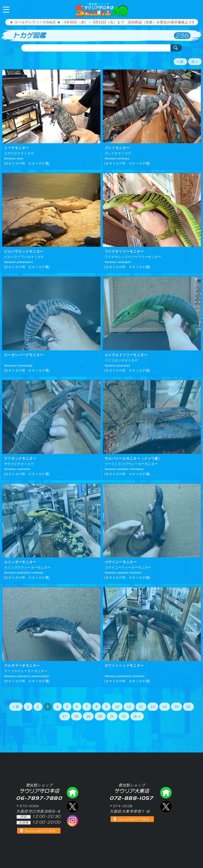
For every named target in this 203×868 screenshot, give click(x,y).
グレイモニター (117, 148)
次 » (195, 62)
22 (124, 716)
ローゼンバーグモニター (24, 355)
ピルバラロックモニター (24, 251)
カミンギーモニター (20, 562)
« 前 (180, 62)
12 (141, 707)
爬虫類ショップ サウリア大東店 (166, 793)
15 (176, 707)
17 (65, 716)
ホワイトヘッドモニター (124, 666)
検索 (176, 48)
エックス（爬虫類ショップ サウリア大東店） (166, 807)
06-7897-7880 (195, 9)
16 (188, 707)
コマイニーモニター (121, 562)
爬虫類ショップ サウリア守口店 (72, 793)
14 (165, 707)
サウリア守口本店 (99, 6)
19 (88, 716)
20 (100, 716)
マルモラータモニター (22, 666)
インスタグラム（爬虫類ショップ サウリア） (72, 821)
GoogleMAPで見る (40, 831)
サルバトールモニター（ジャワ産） (133, 458)
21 (112, 716)
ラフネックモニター (20, 458)
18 (76, 716)
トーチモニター (17, 148)
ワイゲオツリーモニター (124, 251)
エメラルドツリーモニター (126, 355)
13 (153, 707)
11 (129, 707)
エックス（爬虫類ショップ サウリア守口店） (72, 807)
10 (117, 707)
